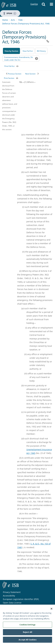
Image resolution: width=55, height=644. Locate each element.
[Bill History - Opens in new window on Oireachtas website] (41, 51)
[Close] (51, 610)
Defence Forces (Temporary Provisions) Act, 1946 (26, 24)
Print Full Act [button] (9, 66)
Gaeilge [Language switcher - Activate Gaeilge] (34, 1)
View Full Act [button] (28, 51)
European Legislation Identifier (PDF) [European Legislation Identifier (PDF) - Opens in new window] (21, 599)
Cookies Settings (27, 626)
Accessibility (9, 596)
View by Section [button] (11, 51)
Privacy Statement (12, 592)
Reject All (27, 634)
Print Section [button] (9, 78)
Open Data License (12, 603)
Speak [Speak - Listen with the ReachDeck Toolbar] (10, 13)
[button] (43, 5)
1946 (20, 20)
